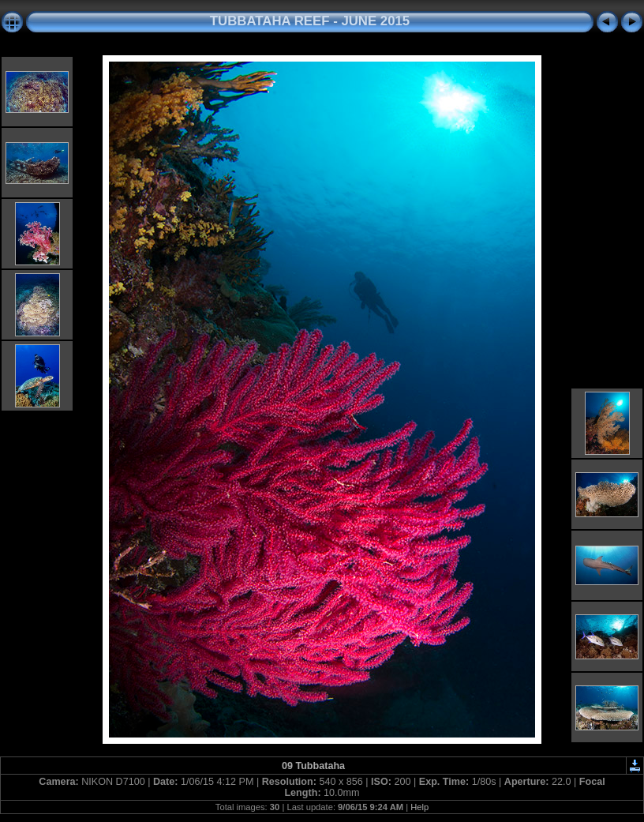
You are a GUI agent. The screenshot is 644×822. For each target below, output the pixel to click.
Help (419, 807)
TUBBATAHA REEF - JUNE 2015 (310, 21)
